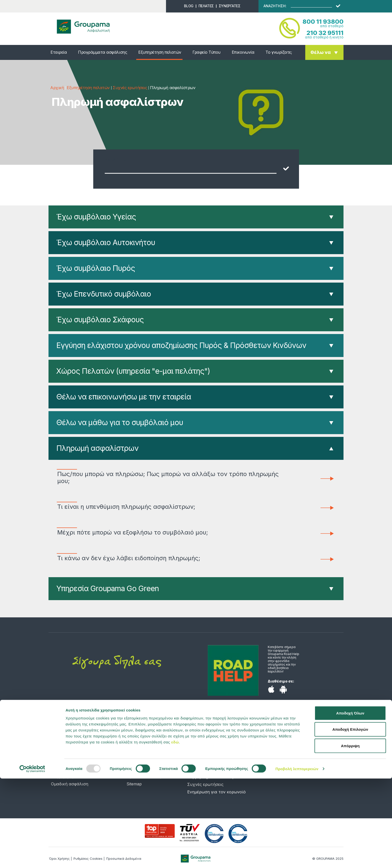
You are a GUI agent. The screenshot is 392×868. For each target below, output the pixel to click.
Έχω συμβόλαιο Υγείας (96, 217)
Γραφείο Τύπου (206, 52)
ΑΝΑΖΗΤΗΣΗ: (275, 6)
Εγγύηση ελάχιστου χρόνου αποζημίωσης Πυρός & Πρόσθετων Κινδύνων (181, 345)
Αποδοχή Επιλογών (350, 819)
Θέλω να (321, 52)
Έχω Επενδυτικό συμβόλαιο (104, 294)
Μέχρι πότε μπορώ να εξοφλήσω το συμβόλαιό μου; (172, 532)
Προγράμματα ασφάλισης (102, 52)
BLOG (189, 6)
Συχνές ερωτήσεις (130, 88)
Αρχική (57, 88)
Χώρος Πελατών (204, 769)
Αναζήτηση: (117, 159)
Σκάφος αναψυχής (70, 769)
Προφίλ (134, 746)
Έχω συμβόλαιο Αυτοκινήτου (106, 242)
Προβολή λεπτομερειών (297, 858)
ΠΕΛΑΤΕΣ (206, 6)
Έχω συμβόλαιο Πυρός (96, 268)
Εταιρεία (59, 52)
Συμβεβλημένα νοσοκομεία (214, 777)
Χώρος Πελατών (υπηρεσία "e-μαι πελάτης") (133, 371)
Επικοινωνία (243, 52)
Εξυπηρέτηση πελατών (160, 52)
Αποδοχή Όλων (350, 802)
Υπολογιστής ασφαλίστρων (154, 754)
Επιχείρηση (62, 776)
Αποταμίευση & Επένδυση (76, 761)
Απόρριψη (350, 835)
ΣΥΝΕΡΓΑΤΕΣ (230, 6)
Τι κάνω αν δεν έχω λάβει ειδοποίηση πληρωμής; (172, 558)
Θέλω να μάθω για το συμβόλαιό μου (120, 422)
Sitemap (134, 784)
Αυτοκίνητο (63, 746)
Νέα (130, 739)
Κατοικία (60, 754)
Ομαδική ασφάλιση (70, 784)
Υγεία (56, 739)
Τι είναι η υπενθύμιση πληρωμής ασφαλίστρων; (172, 507)
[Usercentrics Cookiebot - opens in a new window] (32, 858)
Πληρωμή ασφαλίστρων (97, 448)
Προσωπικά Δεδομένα (148, 776)
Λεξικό (133, 769)
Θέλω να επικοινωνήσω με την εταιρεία (124, 397)
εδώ (175, 831)
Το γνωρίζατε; (279, 52)
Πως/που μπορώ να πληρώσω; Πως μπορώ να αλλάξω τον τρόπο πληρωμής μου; (172, 478)
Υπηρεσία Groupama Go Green (107, 588)
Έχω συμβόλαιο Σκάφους (100, 320)
